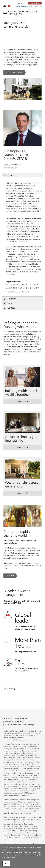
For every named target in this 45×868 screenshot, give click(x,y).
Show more (22, 402)
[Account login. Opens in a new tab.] (35, 3)
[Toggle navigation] (22, 12)
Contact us (22, 3)
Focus (8, 303)
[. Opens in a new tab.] (7, 6)
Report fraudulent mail (13, 725)
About (8, 175)
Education (10, 299)
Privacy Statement (25, 852)
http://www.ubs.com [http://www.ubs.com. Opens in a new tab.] (20, 740)
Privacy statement (21, 719)
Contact (9, 308)
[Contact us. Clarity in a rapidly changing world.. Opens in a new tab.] (10, 576)
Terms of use (8, 719)
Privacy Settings (28, 725)
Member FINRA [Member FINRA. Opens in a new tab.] (13, 826)
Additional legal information (15, 722)
